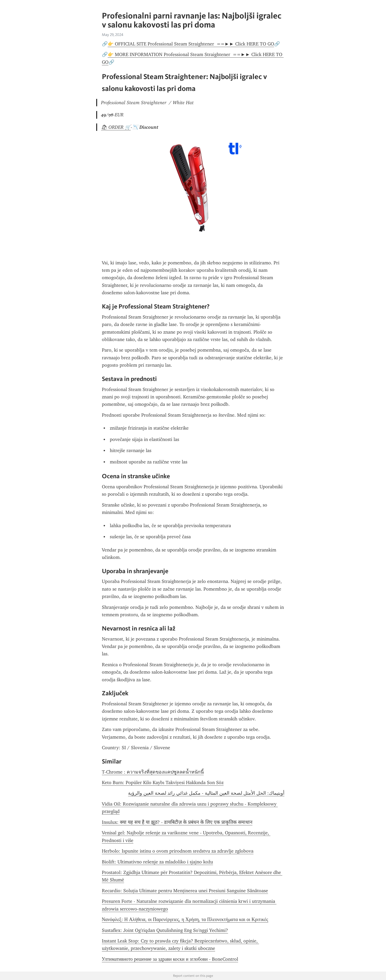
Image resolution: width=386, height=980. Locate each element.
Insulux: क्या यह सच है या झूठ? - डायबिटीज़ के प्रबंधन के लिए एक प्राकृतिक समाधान (177, 822)
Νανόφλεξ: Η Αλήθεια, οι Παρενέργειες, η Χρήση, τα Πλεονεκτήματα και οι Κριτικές (185, 919)
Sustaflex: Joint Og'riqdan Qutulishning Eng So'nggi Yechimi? (165, 930)
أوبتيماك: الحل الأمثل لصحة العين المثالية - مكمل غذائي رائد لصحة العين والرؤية (206, 793)
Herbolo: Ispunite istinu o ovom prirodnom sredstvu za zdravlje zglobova (178, 851)
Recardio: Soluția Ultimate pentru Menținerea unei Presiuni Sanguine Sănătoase (185, 891)
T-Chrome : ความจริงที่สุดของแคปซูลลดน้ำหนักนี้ (153, 772)
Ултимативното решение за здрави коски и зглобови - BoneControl (170, 959)
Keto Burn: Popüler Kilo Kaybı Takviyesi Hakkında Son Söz (163, 783)
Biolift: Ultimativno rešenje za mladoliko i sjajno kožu (157, 862)
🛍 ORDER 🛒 (116, 127)
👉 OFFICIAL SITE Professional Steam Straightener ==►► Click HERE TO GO (191, 44)
